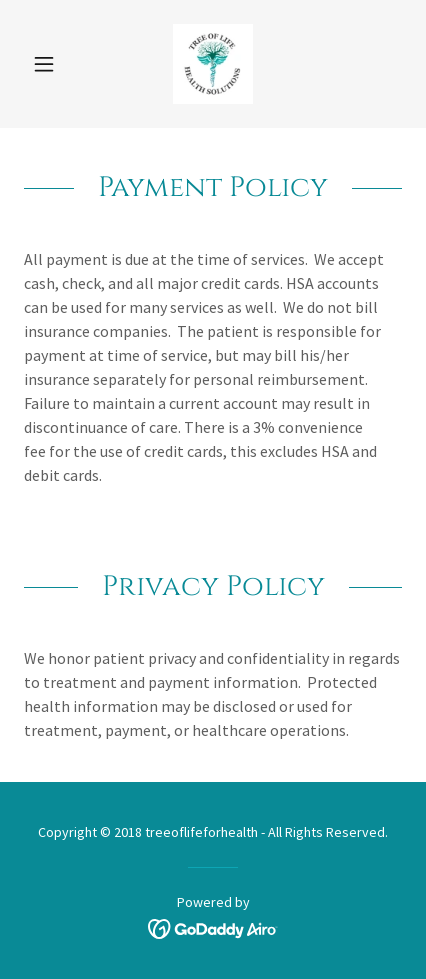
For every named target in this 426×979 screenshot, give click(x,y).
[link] (213, 64)
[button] (52, 64)
